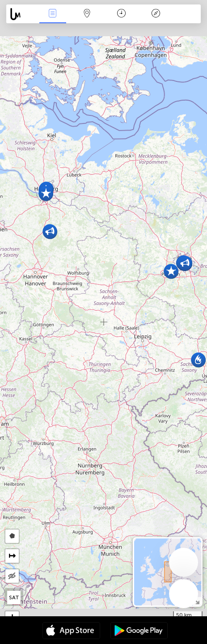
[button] (50, 231)
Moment (121, 14)
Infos (53, 14)
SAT (14, 597)
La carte (87, 14)
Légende (156, 14)
